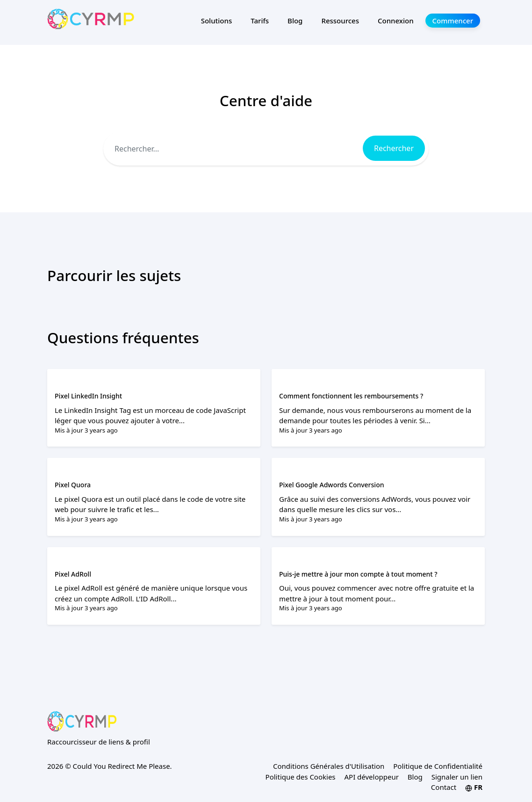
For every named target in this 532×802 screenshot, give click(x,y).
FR (474, 787)
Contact (444, 787)
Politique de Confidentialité (438, 766)
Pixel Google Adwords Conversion (331, 485)
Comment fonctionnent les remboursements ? (351, 396)
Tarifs (260, 21)
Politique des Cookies (301, 777)
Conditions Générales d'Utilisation (329, 766)
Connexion (396, 21)
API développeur (371, 777)
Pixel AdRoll (73, 574)
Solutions (217, 21)
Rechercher (394, 148)
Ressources (340, 21)
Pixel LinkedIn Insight (88, 396)
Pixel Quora (73, 485)
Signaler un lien (457, 777)
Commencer (453, 21)
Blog (295, 21)
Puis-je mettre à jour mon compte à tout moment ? (358, 574)
